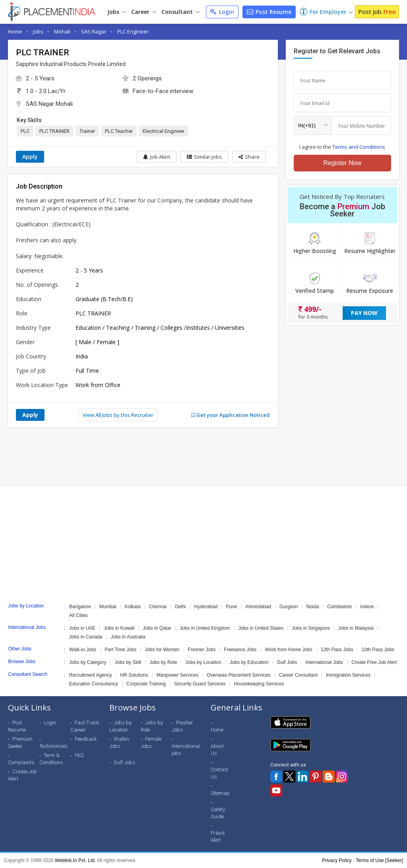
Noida (313, 607)
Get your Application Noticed (231, 415)
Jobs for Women (162, 650)
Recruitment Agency (90, 675)
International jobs (186, 750)
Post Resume (269, 12)
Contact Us (219, 773)
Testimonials (53, 746)
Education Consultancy (94, 684)
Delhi (180, 607)
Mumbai (108, 607)
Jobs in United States (261, 628)
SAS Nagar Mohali (49, 104)
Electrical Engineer (164, 131)
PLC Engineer (133, 31)
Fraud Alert (218, 836)
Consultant (180, 12)
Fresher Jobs (202, 650)
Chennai (158, 607)
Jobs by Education (249, 662)
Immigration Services (348, 675)
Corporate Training (146, 684)
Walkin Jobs (119, 742)
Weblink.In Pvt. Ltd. (75, 860)
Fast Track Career (85, 726)
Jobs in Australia (128, 637)
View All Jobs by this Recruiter (118, 415)
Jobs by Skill (128, 662)
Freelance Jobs (240, 650)
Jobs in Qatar (157, 628)
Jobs (117, 12)
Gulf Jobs (287, 662)
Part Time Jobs (120, 650)
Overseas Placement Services (239, 675)
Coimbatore (339, 607)
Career (144, 12)
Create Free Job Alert (374, 662)
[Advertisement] (203, 457)
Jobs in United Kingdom (205, 628)
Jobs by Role (163, 662)
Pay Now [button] (364, 313)
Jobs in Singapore (311, 628)
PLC (25, 131)
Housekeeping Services (259, 684)
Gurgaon (289, 607)
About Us (217, 750)
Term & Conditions (51, 759)
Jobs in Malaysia (356, 628)
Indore (367, 607)
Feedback (86, 739)
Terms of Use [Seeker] (379, 860)
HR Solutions (134, 675)
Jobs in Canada (86, 637)
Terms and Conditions (359, 147)
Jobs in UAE (82, 628)
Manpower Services (177, 675)
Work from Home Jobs (289, 650)
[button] (249, 157)
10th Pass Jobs (378, 650)
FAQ (79, 755)
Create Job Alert (22, 775)
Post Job (377, 12)
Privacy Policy (337, 860)
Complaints (21, 762)
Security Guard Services (200, 684)
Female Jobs (151, 742)
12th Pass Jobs (337, 650)
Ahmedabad (258, 607)
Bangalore (80, 607)
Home (15, 31)
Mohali (62, 31)
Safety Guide (218, 813)
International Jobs (324, 662)
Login (222, 12)
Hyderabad (206, 607)
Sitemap (220, 793)
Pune (231, 607)
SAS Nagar (94, 31)
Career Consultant (298, 675)
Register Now (342, 163)
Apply (30, 157)
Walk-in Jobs (83, 650)
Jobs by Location (203, 662)
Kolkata (133, 607)
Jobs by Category (88, 662)
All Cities (78, 615)
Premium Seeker (20, 742)
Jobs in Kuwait (119, 628)
